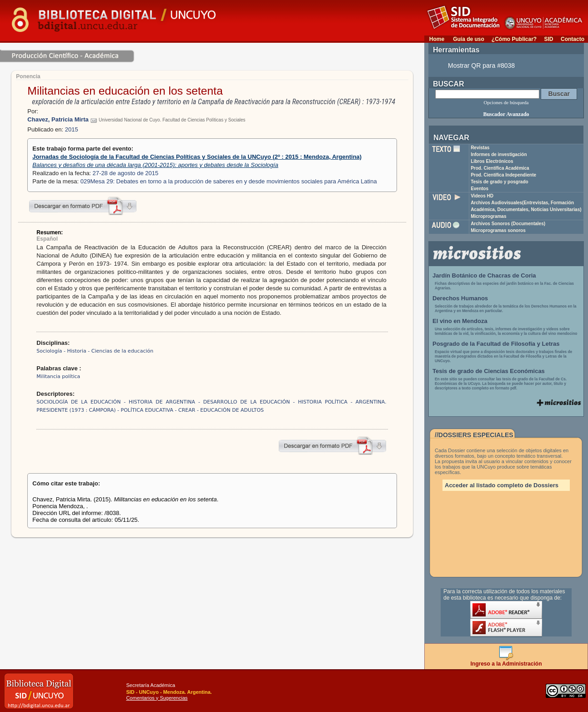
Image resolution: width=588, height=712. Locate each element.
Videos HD (482, 196)
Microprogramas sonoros (498, 230)
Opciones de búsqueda (506, 102)
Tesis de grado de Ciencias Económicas (489, 371)
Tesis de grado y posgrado (500, 182)
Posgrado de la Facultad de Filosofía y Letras (496, 344)
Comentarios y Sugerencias (157, 698)
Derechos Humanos (460, 298)
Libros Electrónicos (492, 161)
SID (548, 39)
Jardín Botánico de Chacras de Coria (484, 275)
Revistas (480, 148)
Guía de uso (469, 39)
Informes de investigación (499, 154)
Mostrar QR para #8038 (481, 66)
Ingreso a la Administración (506, 661)
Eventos (480, 189)
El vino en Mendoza (460, 321)
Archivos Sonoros (508, 224)
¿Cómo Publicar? (514, 39)
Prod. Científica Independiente (503, 175)
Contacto (573, 39)
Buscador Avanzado (506, 114)
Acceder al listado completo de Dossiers (502, 485)
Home (437, 39)
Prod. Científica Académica (500, 168)
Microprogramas (488, 216)
